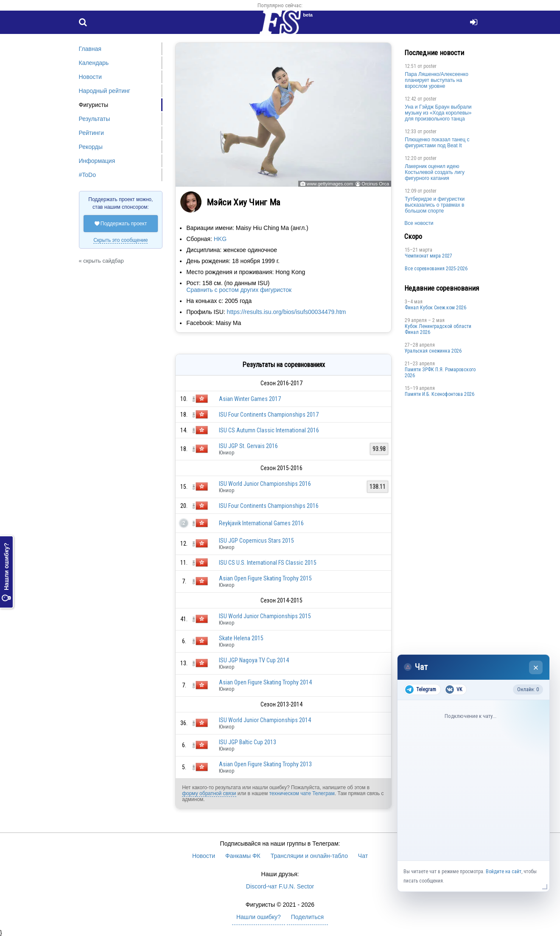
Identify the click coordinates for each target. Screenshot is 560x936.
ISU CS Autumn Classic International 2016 (269, 430)
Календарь (94, 63)
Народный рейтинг (105, 91)
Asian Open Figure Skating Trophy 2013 (265, 764)
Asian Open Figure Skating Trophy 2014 (265, 682)
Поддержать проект (121, 224)
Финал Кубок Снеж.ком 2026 (435, 308)
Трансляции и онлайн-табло (309, 856)
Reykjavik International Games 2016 (261, 523)
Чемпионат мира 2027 (428, 256)
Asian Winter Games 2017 (250, 399)
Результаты (95, 119)
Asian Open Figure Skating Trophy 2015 (265, 578)
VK (454, 689)
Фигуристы (94, 105)
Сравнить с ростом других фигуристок (239, 290)
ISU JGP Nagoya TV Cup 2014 (254, 660)
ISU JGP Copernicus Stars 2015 (256, 541)
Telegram (421, 689)
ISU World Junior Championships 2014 (265, 720)
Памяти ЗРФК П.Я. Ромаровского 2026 (440, 373)
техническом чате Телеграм (302, 793)
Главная (90, 49)
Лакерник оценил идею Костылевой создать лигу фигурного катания (435, 172)
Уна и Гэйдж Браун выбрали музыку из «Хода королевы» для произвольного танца (438, 113)
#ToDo (87, 175)
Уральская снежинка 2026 (433, 351)
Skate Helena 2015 (241, 638)
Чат (363, 856)
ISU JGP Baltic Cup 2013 (248, 742)
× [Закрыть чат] (536, 668)
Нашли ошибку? (6, 572)
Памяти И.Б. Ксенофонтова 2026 (440, 394)
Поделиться (307, 917)
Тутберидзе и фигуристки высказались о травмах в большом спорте (435, 205)
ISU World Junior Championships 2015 (265, 616)
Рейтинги (91, 133)
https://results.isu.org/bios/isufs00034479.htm (287, 312)
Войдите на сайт (504, 872)
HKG (220, 239)
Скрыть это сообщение (120, 240)
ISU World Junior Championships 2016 (265, 484)
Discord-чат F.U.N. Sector (280, 886)
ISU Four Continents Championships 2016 (269, 506)
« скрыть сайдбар (101, 261)
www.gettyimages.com (330, 184)
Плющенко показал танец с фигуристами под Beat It (437, 143)
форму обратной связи (209, 793)
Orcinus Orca (375, 184)
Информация (97, 161)
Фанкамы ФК (243, 856)
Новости (90, 77)
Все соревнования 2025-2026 (436, 269)
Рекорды (91, 147)
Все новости (419, 223)
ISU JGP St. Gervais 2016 (248, 446)
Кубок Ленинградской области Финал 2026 (438, 329)
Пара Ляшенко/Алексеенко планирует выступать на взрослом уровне (437, 80)
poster (430, 66)
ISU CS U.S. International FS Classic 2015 (268, 563)
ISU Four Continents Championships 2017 (269, 415)
